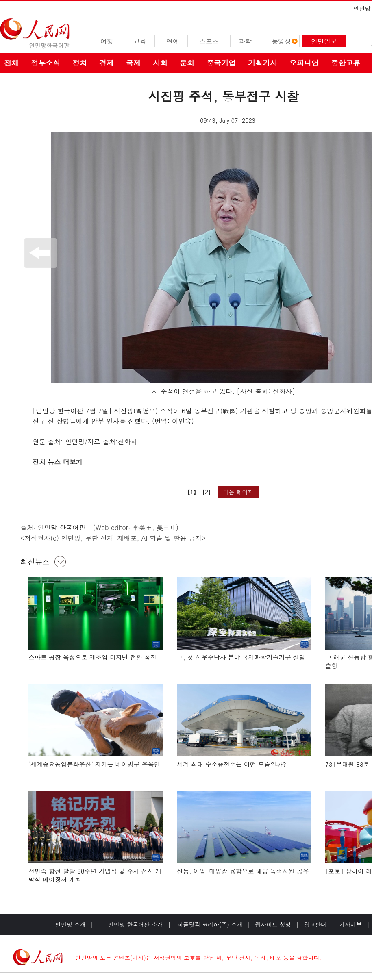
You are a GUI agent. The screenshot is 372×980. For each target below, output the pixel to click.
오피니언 (304, 63)
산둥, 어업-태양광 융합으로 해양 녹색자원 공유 (243, 871)
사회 (160, 63)
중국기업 (221, 63)
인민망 (362, 8)
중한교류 (346, 63)
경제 (107, 63)
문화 (187, 63)
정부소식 (46, 63)
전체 (11, 63)
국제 (133, 63)
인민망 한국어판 (62, 527)
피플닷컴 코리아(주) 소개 (209, 924)
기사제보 (350, 924)
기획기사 (263, 63)
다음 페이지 (238, 492)
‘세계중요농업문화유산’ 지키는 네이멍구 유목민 (94, 764)
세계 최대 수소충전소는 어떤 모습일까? (232, 764)
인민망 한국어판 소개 (136, 924)
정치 (80, 63)
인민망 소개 (71, 924)
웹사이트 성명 (273, 924)
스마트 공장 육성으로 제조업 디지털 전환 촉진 (92, 657)
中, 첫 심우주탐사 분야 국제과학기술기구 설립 (241, 657)
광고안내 (315, 924)
